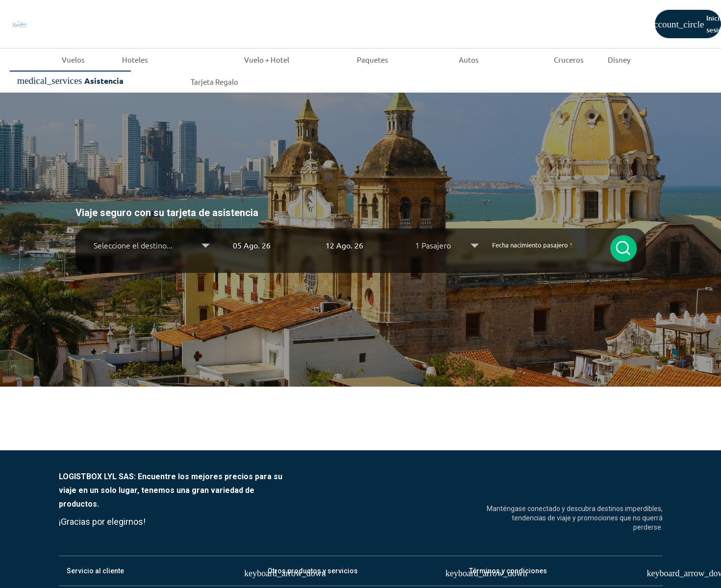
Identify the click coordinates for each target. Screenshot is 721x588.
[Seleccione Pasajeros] (447, 245)
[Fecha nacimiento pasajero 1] (532, 245)
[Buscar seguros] (623, 248)
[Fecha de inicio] (268, 245)
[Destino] (152, 245)
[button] (268, 245)
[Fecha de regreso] (360, 245)
